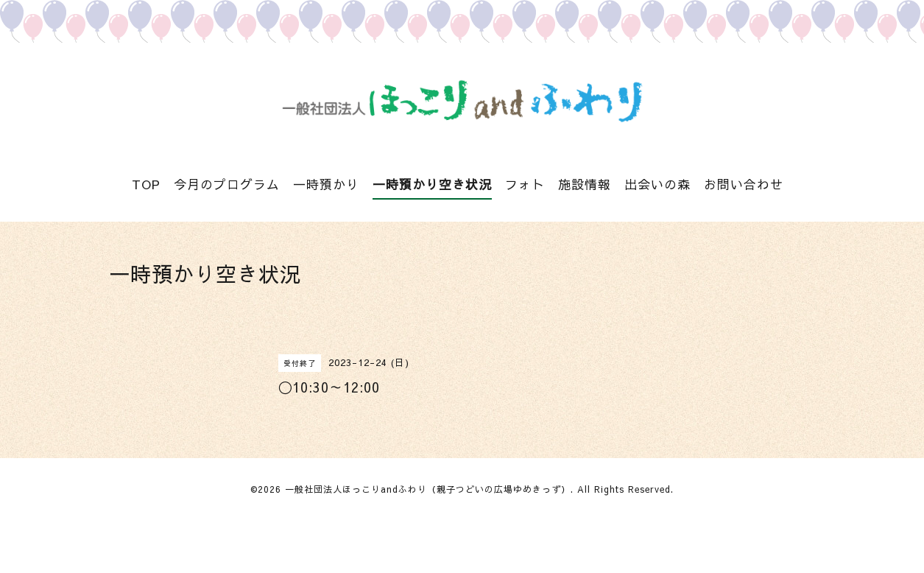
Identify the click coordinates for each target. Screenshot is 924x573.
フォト (525, 184)
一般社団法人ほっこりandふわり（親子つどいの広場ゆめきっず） (428, 489)
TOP (146, 184)
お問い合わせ (744, 184)
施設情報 (585, 184)
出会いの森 (657, 184)
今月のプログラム (227, 184)
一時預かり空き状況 (432, 184)
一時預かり (326, 184)
